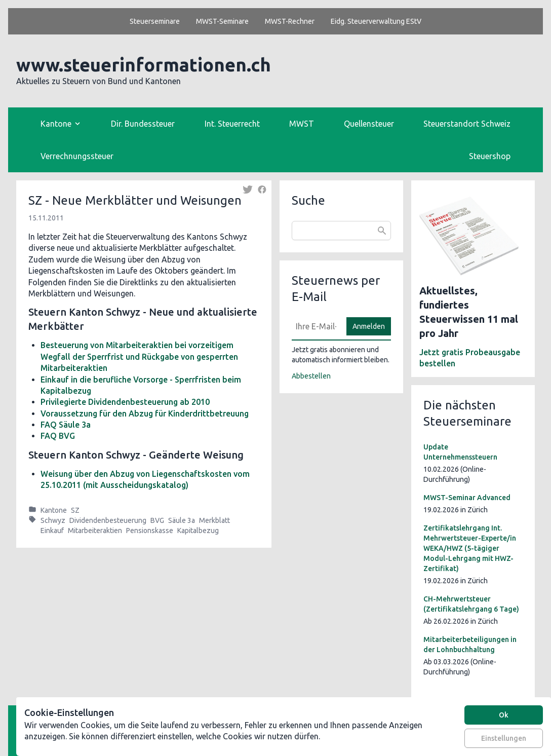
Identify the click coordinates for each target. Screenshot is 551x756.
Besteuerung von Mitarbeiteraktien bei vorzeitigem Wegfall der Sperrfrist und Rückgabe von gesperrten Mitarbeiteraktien (139, 356)
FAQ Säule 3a (66, 425)
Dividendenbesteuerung (108, 520)
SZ (75, 510)
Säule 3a (182, 520)
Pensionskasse (150, 531)
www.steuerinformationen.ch (144, 65)
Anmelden (369, 326)
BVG (157, 520)
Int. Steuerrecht (232, 124)
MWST (302, 124)
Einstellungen (504, 738)
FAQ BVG (58, 436)
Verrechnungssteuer (77, 156)
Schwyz (53, 520)
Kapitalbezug (198, 531)
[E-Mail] (316, 326)
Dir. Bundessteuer (143, 124)
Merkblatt (214, 520)
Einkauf (52, 531)
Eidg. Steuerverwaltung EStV (376, 21)
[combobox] (341, 231)
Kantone (54, 510)
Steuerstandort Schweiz (467, 124)
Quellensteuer (369, 124)
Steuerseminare (155, 21)
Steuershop (490, 156)
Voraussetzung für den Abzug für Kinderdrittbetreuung (145, 413)
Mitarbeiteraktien (95, 531)
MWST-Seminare (222, 21)
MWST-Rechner (290, 21)
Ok (504, 715)
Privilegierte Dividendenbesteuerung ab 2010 (125, 402)
